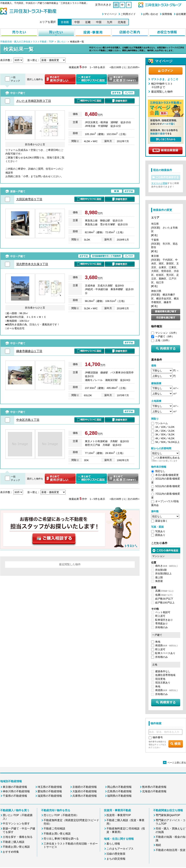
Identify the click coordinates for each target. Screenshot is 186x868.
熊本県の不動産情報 (154, 787)
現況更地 (160, 679)
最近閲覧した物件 (162, 92)
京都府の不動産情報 (85, 787)
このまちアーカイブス (120, 849)
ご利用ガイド (128, 14)
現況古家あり (163, 683)
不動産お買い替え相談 (16, 847)
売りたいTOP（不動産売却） (61, 815)
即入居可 (160, 616)
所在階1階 (161, 570)
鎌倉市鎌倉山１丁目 (29, 351)
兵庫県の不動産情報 (85, 796)
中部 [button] (77, 22)
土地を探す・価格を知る (18, 837)
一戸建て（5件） (165, 336)
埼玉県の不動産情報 (50, 787)
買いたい (61, 42)
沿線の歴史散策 (116, 854)
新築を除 (160, 521)
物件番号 (158, 737)
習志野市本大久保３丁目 (32, 264)
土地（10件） (163, 340)
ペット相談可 (163, 612)
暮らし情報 (113, 844)
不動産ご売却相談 (54, 828)
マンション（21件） (167, 333)
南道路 (166, 645)
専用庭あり (162, 623)
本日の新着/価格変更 (167, 475)
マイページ (110, 14)
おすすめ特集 (11, 852)
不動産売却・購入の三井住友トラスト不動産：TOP (27, 42)
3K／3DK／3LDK (165, 434)
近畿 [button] (88, 22)
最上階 (159, 577)
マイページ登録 (159, 183)
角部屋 (159, 581)
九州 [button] (110, 22)
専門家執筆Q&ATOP (168, 815)
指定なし (160, 471)
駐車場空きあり (164, 620)
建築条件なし (163, 671)
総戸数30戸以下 (164, 599)
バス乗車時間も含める (167, 458)
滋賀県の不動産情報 (50, 796)
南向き (166, 566)
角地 (158, 642)
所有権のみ (162, 627)
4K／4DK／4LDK (165, 438)
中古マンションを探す (16, 823)
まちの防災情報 (116, 859)
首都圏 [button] (65, 22)
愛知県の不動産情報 (50, 791)
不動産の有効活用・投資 (171, 850)
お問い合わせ (151, 14)
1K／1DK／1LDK (165, 427)
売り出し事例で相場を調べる (61, 839)
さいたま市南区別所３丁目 (34, 101)
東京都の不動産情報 (15, 787)
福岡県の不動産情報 (119, 796)
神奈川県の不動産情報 (16, 791)
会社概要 (181, 14)
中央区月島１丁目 (28, 420)
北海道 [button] (122, 22)
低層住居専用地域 (165, 675)
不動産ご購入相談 (14, 842)
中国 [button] (99, 22)
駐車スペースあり (165, 653)
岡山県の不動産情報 (119, 787)
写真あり (160, 531)
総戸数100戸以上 (165, 603)
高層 (164, 591)
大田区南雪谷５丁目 (29, 199)
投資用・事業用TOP (119, 815)
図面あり (160, 535)
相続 (158, 845)
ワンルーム (162, 423)
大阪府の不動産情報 (85, 791)
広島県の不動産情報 (119, 791)
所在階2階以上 (163, 574)
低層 (164, 595)
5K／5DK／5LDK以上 (167, 442)
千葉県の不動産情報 (15, 796)
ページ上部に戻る (174, 763)
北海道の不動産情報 (154, 791)
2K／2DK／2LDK (165, 431)
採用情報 (167, 14)
